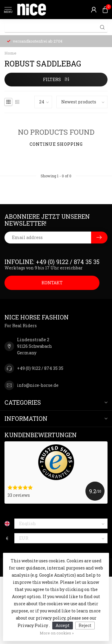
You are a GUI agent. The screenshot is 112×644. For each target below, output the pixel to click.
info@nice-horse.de (38, 385)
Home (10, 53)
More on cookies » (57, 633)
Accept (63, 625)
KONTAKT (52, 283)
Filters (56, 79)
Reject (85, 625)
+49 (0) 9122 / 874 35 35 (40, 368)
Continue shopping (56, 144)
